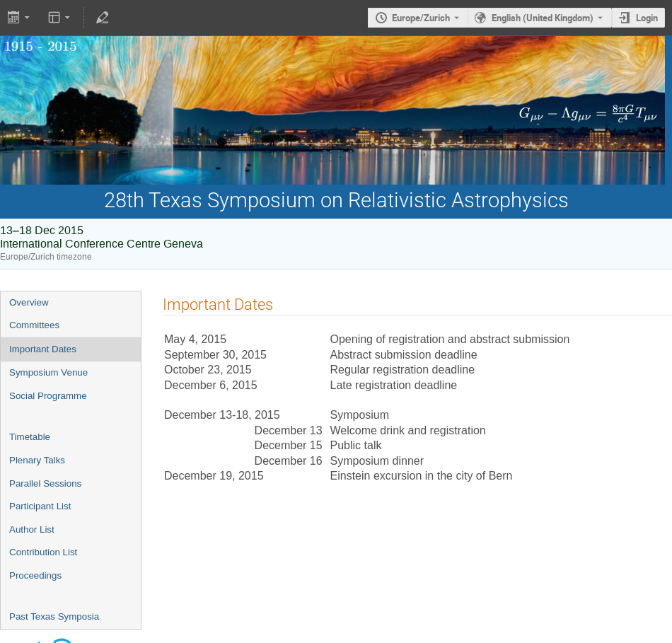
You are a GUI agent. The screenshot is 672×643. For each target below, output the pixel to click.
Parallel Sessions (45, 483)
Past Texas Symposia (54, 616)
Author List (32, 529)
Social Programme (48, 396)
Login (647, 18)
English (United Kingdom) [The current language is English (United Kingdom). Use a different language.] (543, 18)
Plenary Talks (37, 460)
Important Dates (43, 349)
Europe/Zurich (421, 18)
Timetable (30, 437)
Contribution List (43, 552)
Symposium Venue (48, 372)
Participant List (40, 506)
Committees (34, 325)
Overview (29, 302)
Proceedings (35, 575)
